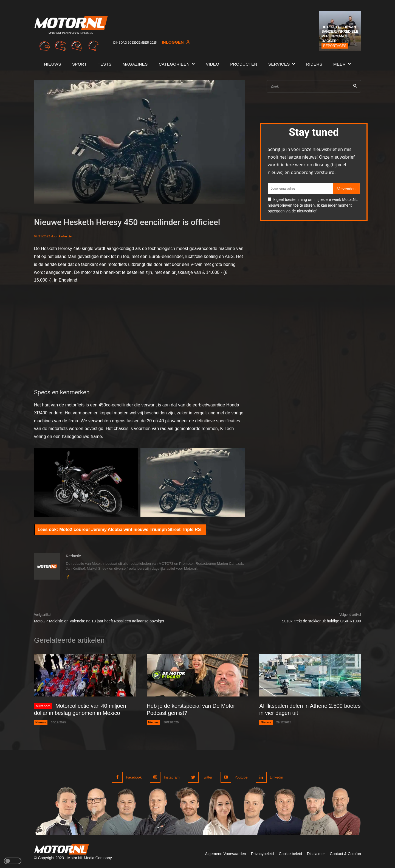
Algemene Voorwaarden (225, 854)
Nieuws (41, 722)
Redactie (65, 236)
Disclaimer (316, 854)
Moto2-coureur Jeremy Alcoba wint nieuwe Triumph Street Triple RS (130, 529)
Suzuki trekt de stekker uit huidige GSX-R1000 (321, 621)
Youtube (241, 777)
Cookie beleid (290, 854)
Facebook (134, 777)
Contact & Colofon (345, 854)
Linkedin (276, 777)
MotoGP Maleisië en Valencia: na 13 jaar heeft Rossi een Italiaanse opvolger (99, 621)
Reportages (335, 46)
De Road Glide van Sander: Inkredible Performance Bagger (340, 34)
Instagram (172, 777)
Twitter (207, 777)
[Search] (355, 86)
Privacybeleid (262, 854)
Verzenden (346, 189)
